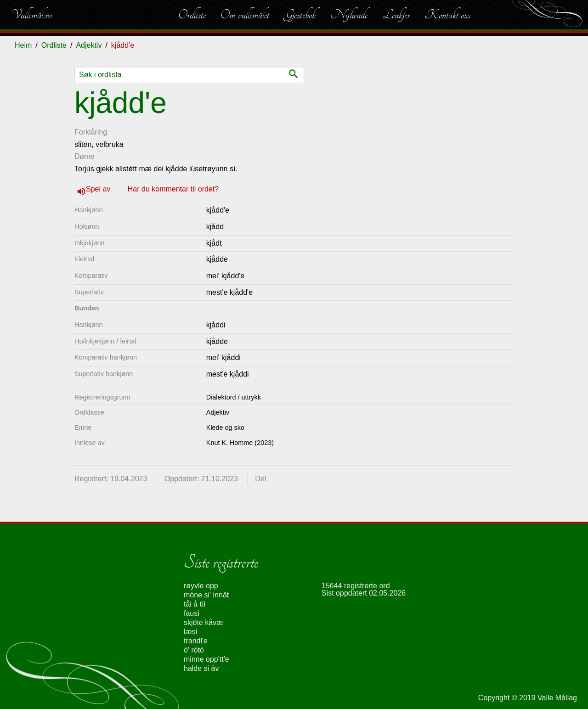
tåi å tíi (195, 604)
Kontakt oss (447, 15)
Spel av (99, 189)
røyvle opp (201, 586)
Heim (23, 45)
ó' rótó (194, 650)
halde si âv (201, 668)
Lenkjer (396, 15)
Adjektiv (89, 45)
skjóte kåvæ (203, 622)
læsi (190, 632)
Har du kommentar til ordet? (173, 189)
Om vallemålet (245, 15)
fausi (192, 613)
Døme (85, 156)
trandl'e (196, 641)
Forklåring (91, 132)
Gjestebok (300, 15)
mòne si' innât (206, 595)
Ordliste (192, 15)
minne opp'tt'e (206, 659)
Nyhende (349, 15)
